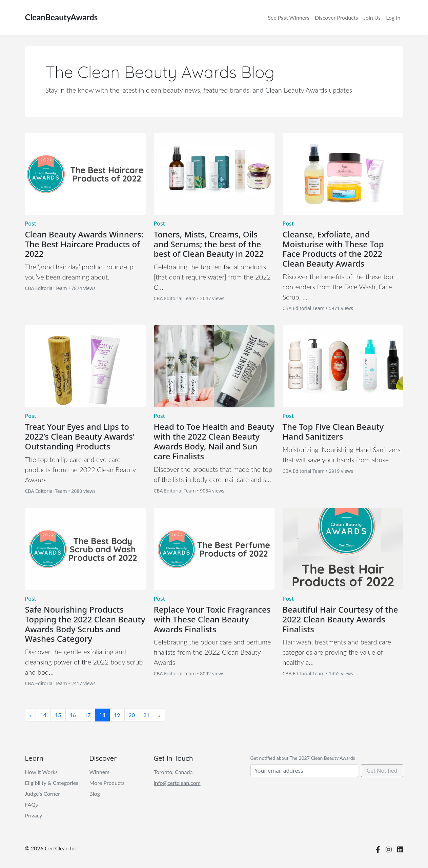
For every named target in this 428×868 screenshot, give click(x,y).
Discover (336, 18)
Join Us (372, 17)
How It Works (42, 772)
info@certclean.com (177, 783)
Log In (393, 17)
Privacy (34, 815)
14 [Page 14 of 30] (43, 715)
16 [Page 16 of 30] (73, 715)
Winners (289, 18)
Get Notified (382, 771)
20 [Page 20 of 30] (132, 715)
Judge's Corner (43, 794)
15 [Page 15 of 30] (58, 715)
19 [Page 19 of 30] (117, 715)
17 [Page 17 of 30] (88, 715)
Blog (95, 794)
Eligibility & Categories (52, 783)
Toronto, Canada (173, 772)
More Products (107, 783)
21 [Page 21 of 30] (147, 715)
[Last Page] (159, 715)
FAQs (32, 804)
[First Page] (31, 715)
